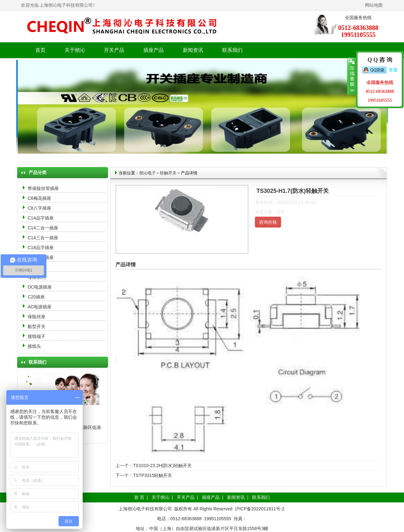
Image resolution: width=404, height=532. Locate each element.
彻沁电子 (147, 173)
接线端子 (37, 336)
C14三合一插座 (43, 238)
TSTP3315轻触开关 (153, 475)
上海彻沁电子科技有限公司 (66, 5)
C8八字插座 (39, 208)
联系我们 (232, 50)
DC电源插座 (40, 287)
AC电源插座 (40, 307)
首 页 (139, 497)
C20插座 (36, 297)
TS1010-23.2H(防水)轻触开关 (162, 465)
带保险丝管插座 (44, 188)
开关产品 (186, 497)
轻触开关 (168, 173)
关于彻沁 (75, 50)
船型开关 (37, 326)
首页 (40, 50)
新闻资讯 (236, 497)
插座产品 (211, 497)
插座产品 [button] (154, 50)
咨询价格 (268, 222)
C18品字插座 (41, 248)
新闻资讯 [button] (193, 50)
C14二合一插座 (43, 228)
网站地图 (374, 5)
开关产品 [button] (114, 50)
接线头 (34, 346)
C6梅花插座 (39, 198)
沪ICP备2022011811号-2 (260, 509)
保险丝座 (37, 317)
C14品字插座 (41, 218)
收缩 (352, 76)
